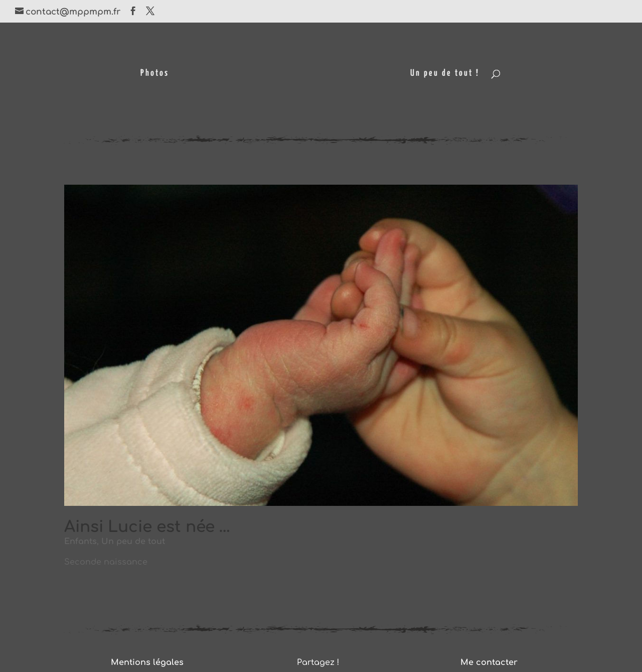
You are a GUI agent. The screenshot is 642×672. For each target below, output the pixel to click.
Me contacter (489, 662)
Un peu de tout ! (445, 74)
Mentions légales (147, 662)
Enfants (81, 542)
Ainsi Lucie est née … (147, 527)
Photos (155, 74)
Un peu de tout (133, 542)
